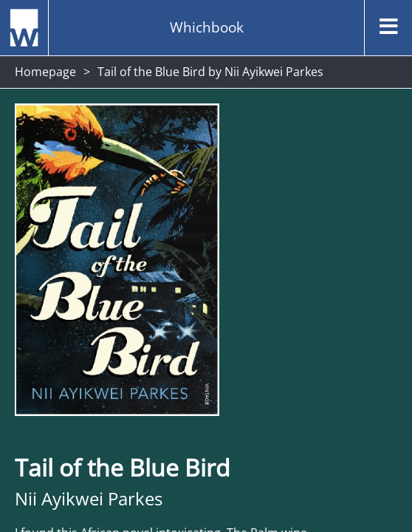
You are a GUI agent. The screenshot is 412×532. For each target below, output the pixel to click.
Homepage (45, 72)
